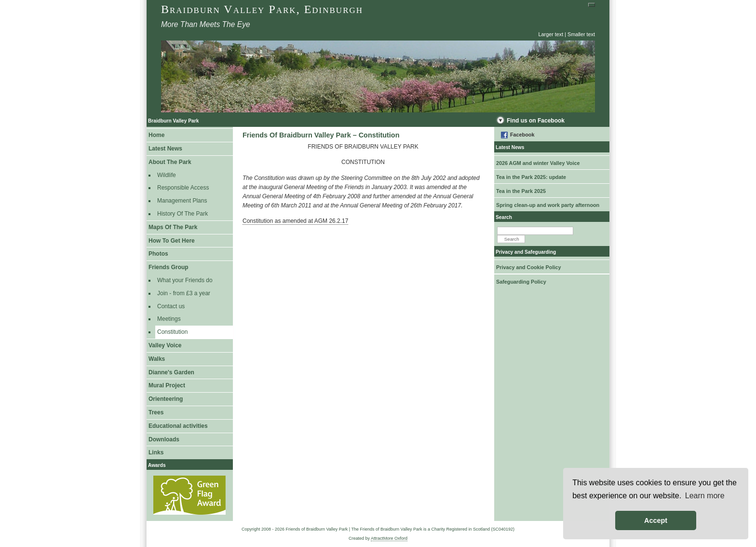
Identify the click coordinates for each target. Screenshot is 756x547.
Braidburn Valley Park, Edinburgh (262, 9)
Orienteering (166, 399)
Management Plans (182, 201)
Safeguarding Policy (521, 282)
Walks (157, 359)
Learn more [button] (705, 496)
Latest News (165, 149)
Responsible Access (183, 188)
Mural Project (167, 385)
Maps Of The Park (173, 227)
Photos (158, 254)
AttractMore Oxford (389, 538)
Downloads (164, 439)
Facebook (522, 135)
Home (156, 135)
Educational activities (178, 426)
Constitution (172, 332)
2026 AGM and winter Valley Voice (538, 163)
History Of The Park (182, 214)
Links (156, 452)
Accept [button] (656, 520)
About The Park (170, 162)
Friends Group (169, 267)
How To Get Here (172, 241)
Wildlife (167, 175)
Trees (156, 412)
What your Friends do (185, 280)
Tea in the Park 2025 (521, 191)
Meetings (169, 319)
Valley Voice (165, 345)
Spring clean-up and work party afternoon (548, 205)
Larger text (551, 34)
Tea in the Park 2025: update (531, 177)
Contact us (171, 306)
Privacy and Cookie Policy (528, 267)
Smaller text (581, 34)
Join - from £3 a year (184, 293)
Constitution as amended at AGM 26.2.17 (295, 221)
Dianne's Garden (171, 372)
